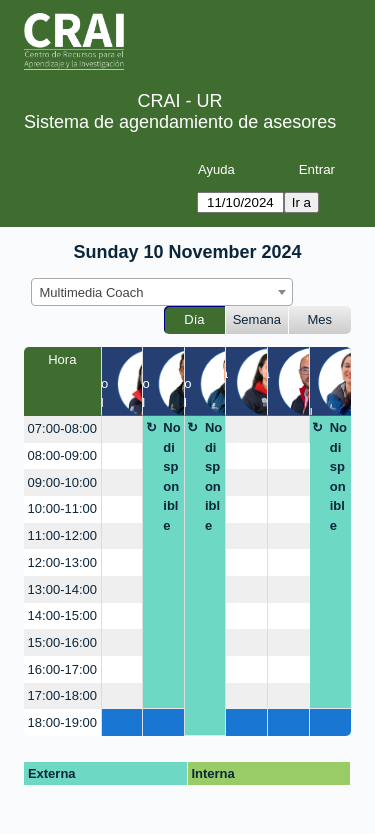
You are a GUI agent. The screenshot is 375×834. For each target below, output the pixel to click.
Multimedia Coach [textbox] (92, 292)
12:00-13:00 (62, 562)
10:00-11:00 (62, 508)
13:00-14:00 (62, 589)
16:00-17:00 (62, 669)
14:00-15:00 (62, 615)
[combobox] (162, 292)
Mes (320, 319)
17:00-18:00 (62, 695)
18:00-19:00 (62, 722)
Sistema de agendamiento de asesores (180, 122)
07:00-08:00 (62, 428)
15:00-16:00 (62, 642)
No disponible (171, 476)
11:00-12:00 (62, 535)
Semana (257, 319)
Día (194, 319)
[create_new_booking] (122, 429)
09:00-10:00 (62, 482)
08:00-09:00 (62, 455)
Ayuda (216, 169)
